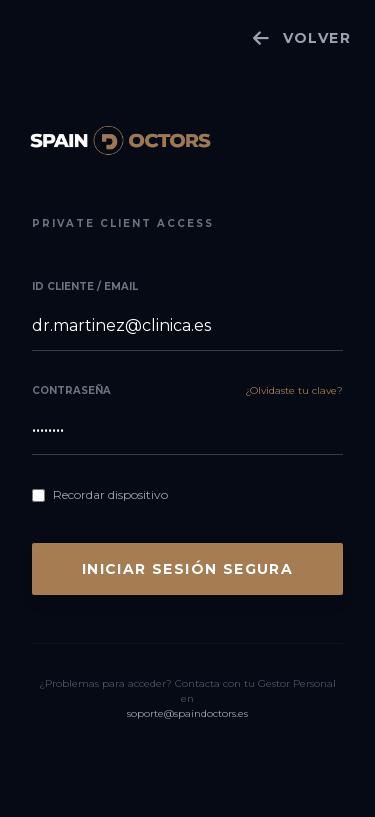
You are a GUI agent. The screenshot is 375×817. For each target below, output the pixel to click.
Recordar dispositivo (110, 494)
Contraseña (71, 390)
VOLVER (302, 38)
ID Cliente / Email (85, 286)
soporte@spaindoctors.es (187, 713)
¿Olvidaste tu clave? (294, 390)
